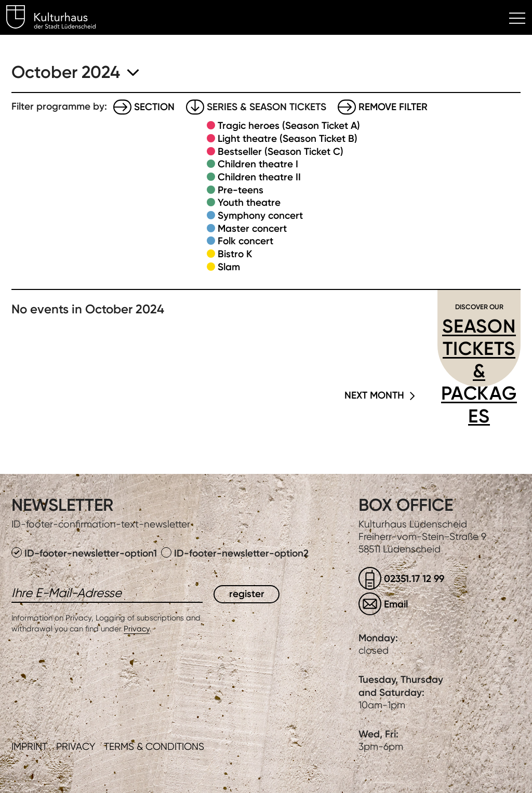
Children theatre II (259, 177)
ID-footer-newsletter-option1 (85, 553)
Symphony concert (260, 215)
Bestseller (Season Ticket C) (281, 151)
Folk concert (245, 241)
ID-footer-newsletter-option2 (235, 553)
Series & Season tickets (267, 107)
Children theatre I (258, 164)
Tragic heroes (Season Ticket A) (289, 125)
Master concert (252, 228)
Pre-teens (241, 190)
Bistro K (235, 254)
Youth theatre (249, 202)
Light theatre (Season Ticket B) (288, 138)
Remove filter (393, 107)
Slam (229, 267)
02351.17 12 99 (414, 579)
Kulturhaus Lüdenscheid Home (57, 19)
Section (154, 107)
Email (396, 604)
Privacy (137, 629)
